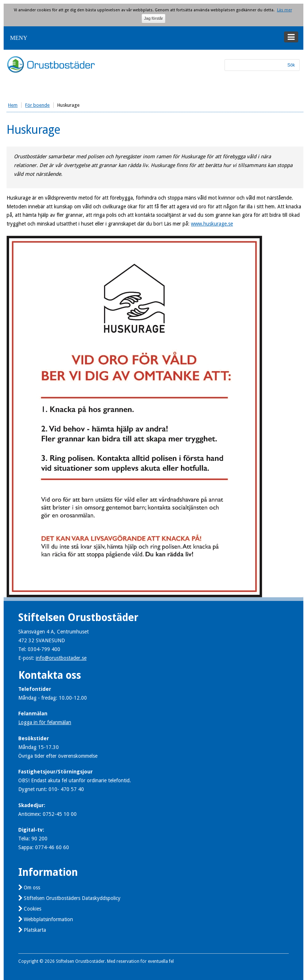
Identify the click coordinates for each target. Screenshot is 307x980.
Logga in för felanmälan (45, 722)
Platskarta (35, 930)
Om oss (32, 888)
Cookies (32, 909)
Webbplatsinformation (48, 919)
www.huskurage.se (212, 224)
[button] (153, 38)
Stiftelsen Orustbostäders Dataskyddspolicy (72, 898)
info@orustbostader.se (61, 658)
